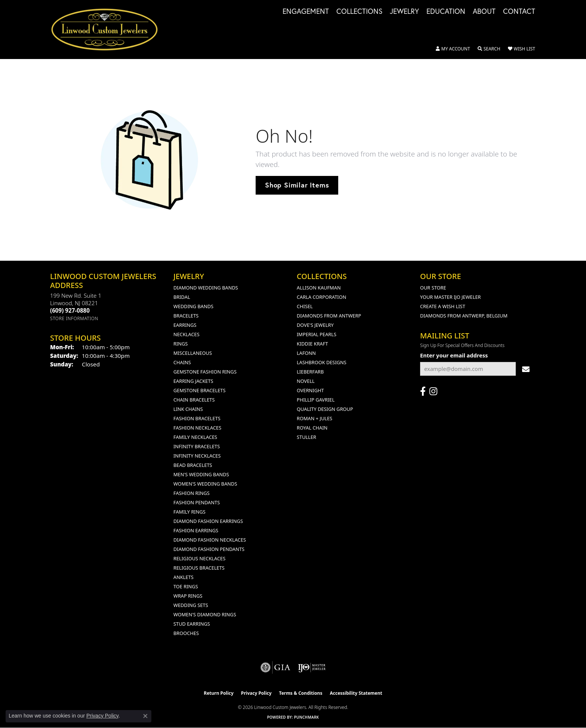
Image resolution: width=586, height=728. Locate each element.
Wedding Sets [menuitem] (191, 605)
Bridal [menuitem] (182, 297)
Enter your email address (454, 355)
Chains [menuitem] (182, 362)
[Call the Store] (70, 310)
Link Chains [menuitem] (188, 409)
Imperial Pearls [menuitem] (317, 334)
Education (446, 12)
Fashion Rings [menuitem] (192, 493)
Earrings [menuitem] (185, 325)
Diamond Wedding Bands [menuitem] (206, 288)
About (484, 12)
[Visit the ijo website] (312, 667)
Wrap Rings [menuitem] (188, 596)
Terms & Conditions (301, 693)
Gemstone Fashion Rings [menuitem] (205, 372)
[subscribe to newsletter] (526, 369)
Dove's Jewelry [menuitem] (315, 325)
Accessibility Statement (356, 693)
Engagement (306, 12)
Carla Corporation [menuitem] (321, 297)
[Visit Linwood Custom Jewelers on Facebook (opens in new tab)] (423, 391)
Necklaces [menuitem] (186, 334)
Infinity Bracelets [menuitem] (197, 446)
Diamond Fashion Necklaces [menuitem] (210, 540)
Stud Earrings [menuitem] (192, 624)
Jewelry (404, 12)
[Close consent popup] (145, 716)
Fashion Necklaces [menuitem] (197, 428)
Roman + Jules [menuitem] (314, 418)
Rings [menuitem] (181, 344)
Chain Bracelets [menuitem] (194, 400)
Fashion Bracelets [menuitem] (197, 418)
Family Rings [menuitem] (189, 512)
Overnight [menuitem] (310, 390)
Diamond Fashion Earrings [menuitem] (208, 521)
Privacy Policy (256, 693)
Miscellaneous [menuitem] (193, 353)
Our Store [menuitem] (433, 288)
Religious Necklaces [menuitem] (199, 558)
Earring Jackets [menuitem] (193, 381)
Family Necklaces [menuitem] (195, 437)
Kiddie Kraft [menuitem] (312, 344)
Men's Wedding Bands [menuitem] (201, 474)
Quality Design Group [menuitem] (325, 409)
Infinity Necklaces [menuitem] (197, 456)
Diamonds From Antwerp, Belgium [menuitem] (464, 316)
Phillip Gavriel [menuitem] (316, 400)
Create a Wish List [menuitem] (443, 306)
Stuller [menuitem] (306, 437)
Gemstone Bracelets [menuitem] (199, 390)
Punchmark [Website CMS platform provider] (307, 717)
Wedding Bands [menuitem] (193, 306)
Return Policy (219, 693)
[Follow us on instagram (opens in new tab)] (433, 391)
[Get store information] (74, 318)
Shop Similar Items (297, 185)
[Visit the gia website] (275, 667)
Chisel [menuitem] (305, 306)
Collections (359, 12)
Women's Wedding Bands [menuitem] (205, 484)
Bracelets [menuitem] (186, 316)
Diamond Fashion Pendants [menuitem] (209, 549)
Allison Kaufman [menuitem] (319, 288)
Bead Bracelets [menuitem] (193, 465)
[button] (453, 49)
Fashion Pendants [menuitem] (197, 502)
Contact (519, 12)
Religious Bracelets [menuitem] (199, 568)
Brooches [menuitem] (186, 633)
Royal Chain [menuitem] (312, 428)
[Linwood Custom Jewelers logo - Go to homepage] (109, 30)
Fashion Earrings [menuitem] (196, 530)
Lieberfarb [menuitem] (310, 372)
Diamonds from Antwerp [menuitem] (329, 316)
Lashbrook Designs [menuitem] (322, 362)
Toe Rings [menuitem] (186, 586)
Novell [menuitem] (306, 381)
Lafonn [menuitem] (306, 353)
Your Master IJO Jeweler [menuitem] (451, 297)
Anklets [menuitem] (183, 577)
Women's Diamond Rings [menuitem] (205, 614)
